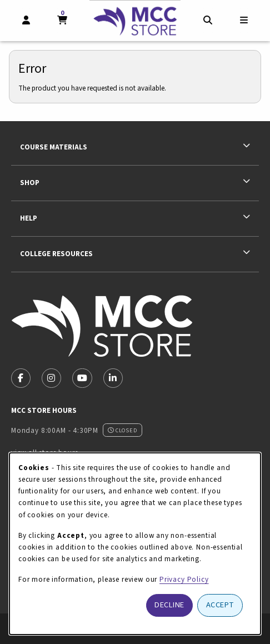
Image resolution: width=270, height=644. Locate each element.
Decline (169, 605)
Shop (30, 183)
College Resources (56, 254)
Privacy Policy (184, 579)
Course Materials (54, 147)
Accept (220, 605)
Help (29, 218)
